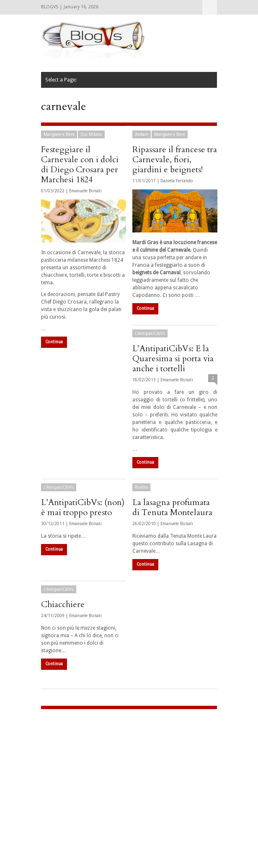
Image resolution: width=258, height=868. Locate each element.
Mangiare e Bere (59, 134)
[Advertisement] (93, 772)
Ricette (141, 487)
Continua (54, 342)
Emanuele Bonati (85, 191)
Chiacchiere (63, 604)
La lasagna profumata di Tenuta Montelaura (172, 507)
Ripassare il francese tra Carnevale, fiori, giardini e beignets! (175, 160)
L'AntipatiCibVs (150, 333)
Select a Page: (210, 7)
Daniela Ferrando (177, 181)
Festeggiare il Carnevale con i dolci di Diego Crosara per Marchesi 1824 (80, 165)
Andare (142, 134)
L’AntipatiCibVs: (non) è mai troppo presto (83, 507)
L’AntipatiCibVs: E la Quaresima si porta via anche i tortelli (173, 359)
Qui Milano (91, 134)
